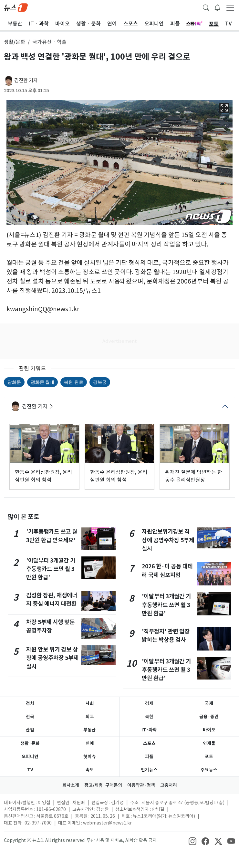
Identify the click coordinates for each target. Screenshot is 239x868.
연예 (90, 743)
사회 (90, 703)
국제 (209, 703)
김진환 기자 (26, 80)
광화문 (14, 382)
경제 (149, 703)
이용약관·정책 (141, 785)
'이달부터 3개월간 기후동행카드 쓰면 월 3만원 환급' (51, 569)
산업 (30, 730)
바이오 (209, 730)
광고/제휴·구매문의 (103, 785)
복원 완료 (73, 382)
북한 (149, 717)
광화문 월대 (42, 382)
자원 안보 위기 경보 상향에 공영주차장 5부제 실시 (52, 658)
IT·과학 (149, 730)
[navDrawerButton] (230, 7)
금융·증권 (209, 717)
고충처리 (169, 785)
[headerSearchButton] (206, 7)
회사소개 (71, 785)
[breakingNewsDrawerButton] (217, 7)
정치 (30, 703)
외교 (90, 717)
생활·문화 (30, 743)
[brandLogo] (16, 7)
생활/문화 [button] (15, 42)
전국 (30, 717)
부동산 (90, 730)
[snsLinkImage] (192, 841)
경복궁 (100, 382)
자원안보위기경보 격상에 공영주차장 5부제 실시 (168, 540)
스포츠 (149, 743)
